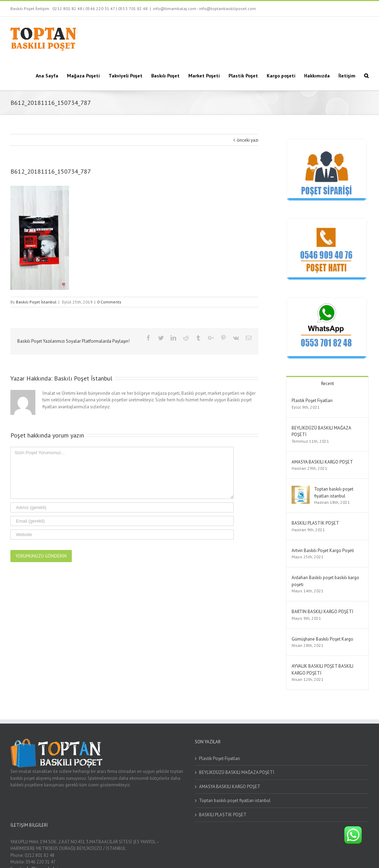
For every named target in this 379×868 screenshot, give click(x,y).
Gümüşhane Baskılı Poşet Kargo (322, 639)
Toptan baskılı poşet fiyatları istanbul (235, 800)
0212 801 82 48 (67, 9)
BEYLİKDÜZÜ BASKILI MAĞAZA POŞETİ (237, 772)
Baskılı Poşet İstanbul (36, 302)
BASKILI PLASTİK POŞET (315, 523)
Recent (328, 383)
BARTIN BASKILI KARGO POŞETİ (322, 612)
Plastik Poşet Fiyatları (312, 400)
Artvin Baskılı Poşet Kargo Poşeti (323, 550)
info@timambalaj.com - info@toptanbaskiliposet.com (204, 9)
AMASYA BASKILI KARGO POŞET (322, 462)
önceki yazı (248, 140)
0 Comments (109, 302)
